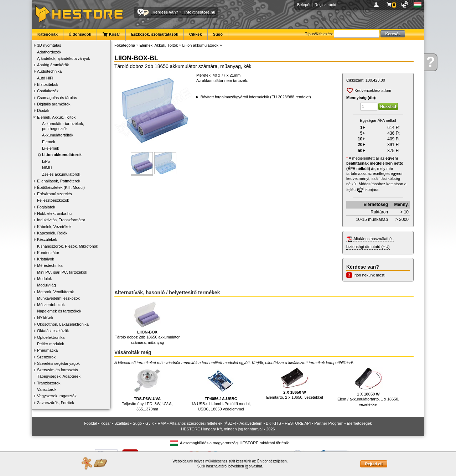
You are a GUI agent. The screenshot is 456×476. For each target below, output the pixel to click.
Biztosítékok (48, 84)
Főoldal (90, 423)
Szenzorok (46, 357)
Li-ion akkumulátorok (62, 155)
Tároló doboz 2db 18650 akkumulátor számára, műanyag (147, 323)
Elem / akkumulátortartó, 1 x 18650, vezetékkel (368, 387)
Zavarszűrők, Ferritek (56, 403)
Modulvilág (46, 285)
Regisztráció (325, 5)
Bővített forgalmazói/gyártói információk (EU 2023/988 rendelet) (256, 97)
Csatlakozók (48, 91)
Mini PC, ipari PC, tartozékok (62, 272)
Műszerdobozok (51, 305)
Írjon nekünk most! (369, 275)
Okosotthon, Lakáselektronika (63, 324)
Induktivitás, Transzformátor (61, 220)
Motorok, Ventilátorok (55, 292)
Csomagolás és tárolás (57, 98)
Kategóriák (48, 34)
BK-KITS (273, 423)
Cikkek (195, 34)
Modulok (45, 279)
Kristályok (46, 259)
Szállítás (122, 423)
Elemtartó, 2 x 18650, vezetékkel (295, 383)
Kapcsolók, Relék (52, 233)
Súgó (218, 34)
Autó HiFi (45, 78)
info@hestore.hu (200, 12)
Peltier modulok (51, 344)
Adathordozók (49, 52)
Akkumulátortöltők (58, 135)
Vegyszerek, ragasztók (57, 396)
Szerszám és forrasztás (58, 370)
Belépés (304, 5)
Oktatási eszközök (53, 331)
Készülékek (47, 239)
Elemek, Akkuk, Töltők (56, 117)
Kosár (111, 35)
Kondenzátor (48, 253)
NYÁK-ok (45, 318)
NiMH (47, 168)
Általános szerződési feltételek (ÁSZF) (203, 423)
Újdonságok (80, 34)
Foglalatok (46, 207)
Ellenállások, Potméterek (59, 181)
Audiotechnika (49, 71)
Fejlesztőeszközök (53, 200)
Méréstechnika (50, 265)
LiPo (46, 161)
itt (247, 466)
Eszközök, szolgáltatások (155, 34)
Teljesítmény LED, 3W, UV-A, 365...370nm (147, 389)
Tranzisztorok (49, 383)
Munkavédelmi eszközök (58, 298)
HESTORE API (298, 423)
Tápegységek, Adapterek (59, 376)
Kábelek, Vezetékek (54, 227)
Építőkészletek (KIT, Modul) (61, 187)
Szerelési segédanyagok (58, 363)
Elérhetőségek (359, 423)
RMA (162, 423)
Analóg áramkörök (53, 65)
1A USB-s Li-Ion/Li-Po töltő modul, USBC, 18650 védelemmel (221, 389)
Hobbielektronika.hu (54, 213)
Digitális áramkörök (54, 104)
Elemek (49, 142)
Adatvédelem (251, 423)
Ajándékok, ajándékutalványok (64, 58)
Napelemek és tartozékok (59, 311)
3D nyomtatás (49, 45)
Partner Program (329, 423)
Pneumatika (47, 350)
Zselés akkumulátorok (61, 174)
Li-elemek (51, 148)
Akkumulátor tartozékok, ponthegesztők (63, 126)
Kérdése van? (165, 12)
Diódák (43, 110)
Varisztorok (47, 389)
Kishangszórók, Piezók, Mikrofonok (68, 246)
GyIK (150, 423)
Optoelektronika (51, 337)
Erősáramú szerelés (55, 194)
